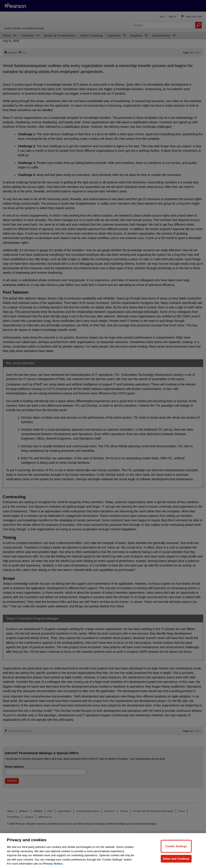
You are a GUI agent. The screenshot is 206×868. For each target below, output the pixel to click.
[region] (103, 851)
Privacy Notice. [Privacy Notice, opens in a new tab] (53, 864)
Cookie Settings (176, 846)
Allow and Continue (176, 858)
